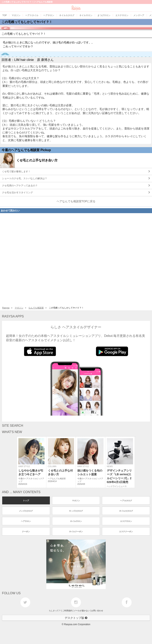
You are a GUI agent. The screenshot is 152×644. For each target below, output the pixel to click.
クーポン (26, 531)
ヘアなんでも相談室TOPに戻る (76, 201)
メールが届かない (82, 611)
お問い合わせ (97, 611)
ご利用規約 (67, 611)
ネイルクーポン (76, 531)
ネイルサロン (76, 521)
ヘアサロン (26, 521)
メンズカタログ (26, 511)
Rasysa (6, 308)
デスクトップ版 (76, 618)
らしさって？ (55, 611)
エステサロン (126, 521)
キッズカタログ (76, 511)
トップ (26, 501)
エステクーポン (126, 531)
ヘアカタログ (126, 501)
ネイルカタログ (126, 511)
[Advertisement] (76, 259)
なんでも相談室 (36, 308)
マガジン (19, 308)
